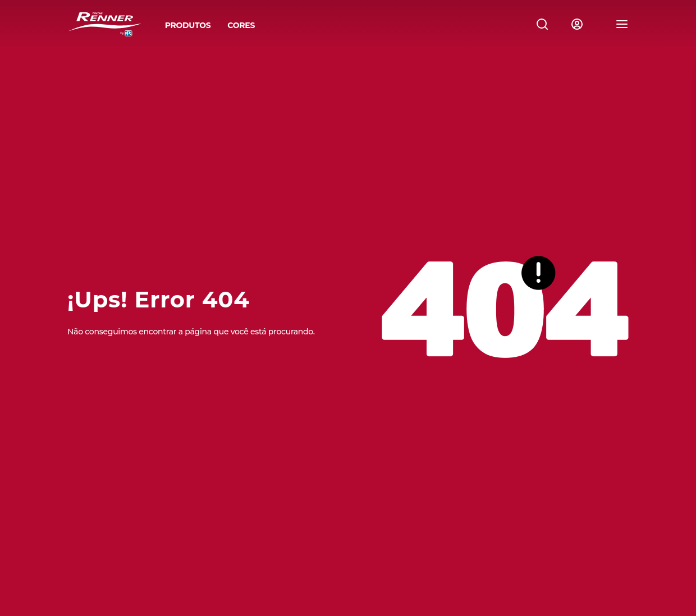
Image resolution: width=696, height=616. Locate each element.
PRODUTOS (188, 25)
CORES (241, 25)
